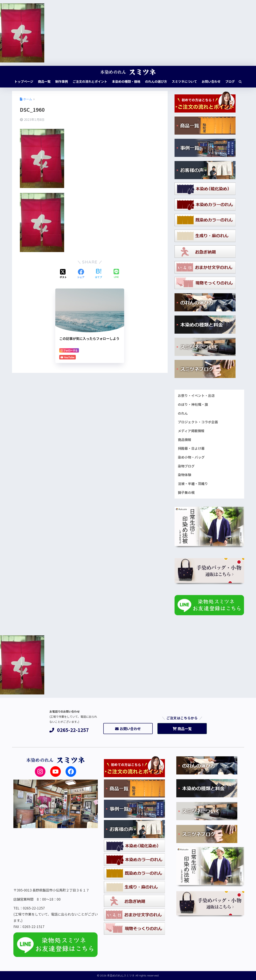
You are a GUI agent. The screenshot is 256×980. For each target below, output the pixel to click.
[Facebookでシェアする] (81, 274)
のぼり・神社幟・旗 (193, 404)
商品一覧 (182, 729)
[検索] (238, 81)
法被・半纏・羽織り (193, 484)
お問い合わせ (128, 729)
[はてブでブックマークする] (99, 274)
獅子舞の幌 (186, 492)
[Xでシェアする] (63, 274)
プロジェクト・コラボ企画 (198, 422)
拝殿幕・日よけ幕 (191, 448)
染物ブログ (186, 466)
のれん (183, 413)
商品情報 (185, 440)
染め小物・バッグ (191, 457)
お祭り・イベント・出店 (196, 396)
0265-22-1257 (69, 730)
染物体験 (185, 475)
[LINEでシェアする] (116, 274)
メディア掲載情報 (191, 431)
